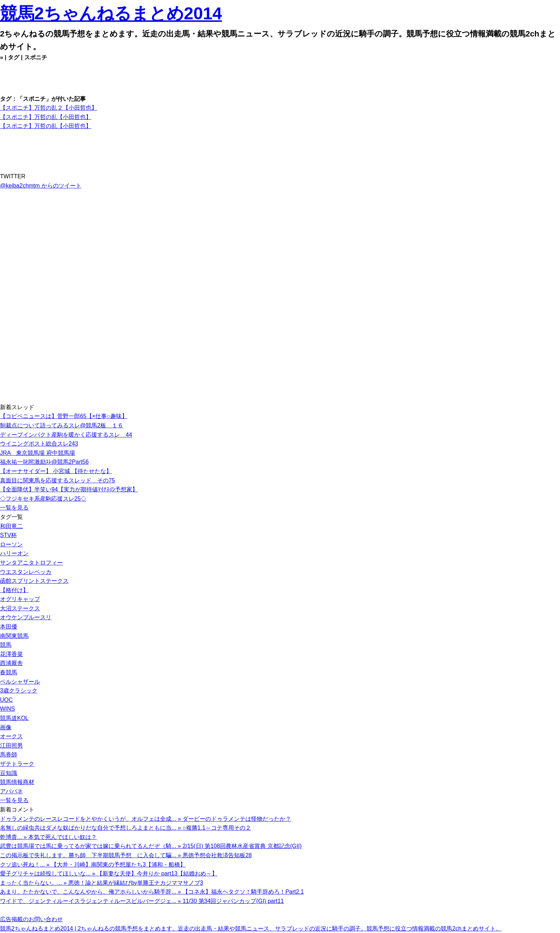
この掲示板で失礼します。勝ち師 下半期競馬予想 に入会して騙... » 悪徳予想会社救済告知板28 (126, 855)
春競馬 (9, 672)
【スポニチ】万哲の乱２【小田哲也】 (49, 108)
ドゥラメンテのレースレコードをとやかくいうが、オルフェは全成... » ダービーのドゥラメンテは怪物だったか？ (146, 819)
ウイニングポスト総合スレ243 (39, 444)
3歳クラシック (19, 691)
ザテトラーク (17, 764)
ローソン (11, 544)
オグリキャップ (20, 599)
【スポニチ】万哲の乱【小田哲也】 (46, 117)
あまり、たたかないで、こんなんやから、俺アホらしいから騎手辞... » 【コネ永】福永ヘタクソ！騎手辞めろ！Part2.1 (152, 892)
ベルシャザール (20, 682)
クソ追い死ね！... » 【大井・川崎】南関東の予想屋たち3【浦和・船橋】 (93, 865)
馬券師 (9, 755)
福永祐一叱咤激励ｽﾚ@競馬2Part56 (44, 462)
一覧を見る (14, 508)
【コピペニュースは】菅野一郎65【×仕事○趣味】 (64, 416)
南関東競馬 (14, 636)
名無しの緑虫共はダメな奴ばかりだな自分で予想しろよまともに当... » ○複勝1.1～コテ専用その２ (126, 828)
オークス (11, 736)
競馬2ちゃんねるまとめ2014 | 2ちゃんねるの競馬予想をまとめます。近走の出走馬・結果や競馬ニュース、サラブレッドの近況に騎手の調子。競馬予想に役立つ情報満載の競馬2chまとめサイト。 (251, 929)
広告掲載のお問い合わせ (31, 919)
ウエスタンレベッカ (26, 572)
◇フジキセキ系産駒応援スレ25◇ (43, 499)
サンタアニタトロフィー (31, 563)
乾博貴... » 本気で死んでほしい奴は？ (48, 837)
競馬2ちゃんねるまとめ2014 (111, 13)
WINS (7, 709)
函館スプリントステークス (34, 581)
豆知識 (9, 773)
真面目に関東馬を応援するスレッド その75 (57, 480)
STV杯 (8, 535)
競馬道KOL (14, 718)
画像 (6, 727)
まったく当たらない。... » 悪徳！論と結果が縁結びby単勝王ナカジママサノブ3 (102, 883)
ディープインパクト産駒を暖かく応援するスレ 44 (66, 435)
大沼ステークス (20, 608)
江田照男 (11, 746)
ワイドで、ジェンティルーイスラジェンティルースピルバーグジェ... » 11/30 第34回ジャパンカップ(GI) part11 (142, 901)
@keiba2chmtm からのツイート (41, 186)
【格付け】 (14, 590)
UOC (6, 700)
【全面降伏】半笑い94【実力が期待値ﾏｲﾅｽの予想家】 (69, 489)
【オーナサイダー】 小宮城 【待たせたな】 (56, 471)
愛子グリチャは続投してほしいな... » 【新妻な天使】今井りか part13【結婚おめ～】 (109, 874)
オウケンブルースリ (26, 617)
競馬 (6, 645)
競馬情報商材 (17, 782)
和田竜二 (11, 526)
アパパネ (11, 791)
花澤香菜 (11, 654)
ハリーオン (14, 553)
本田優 (9, 627)
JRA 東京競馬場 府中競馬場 (37, 453)
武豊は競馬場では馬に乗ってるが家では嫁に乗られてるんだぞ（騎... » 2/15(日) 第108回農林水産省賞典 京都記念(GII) (151, 846)
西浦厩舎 (11, 663)
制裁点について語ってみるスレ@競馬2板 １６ (62, 425)
